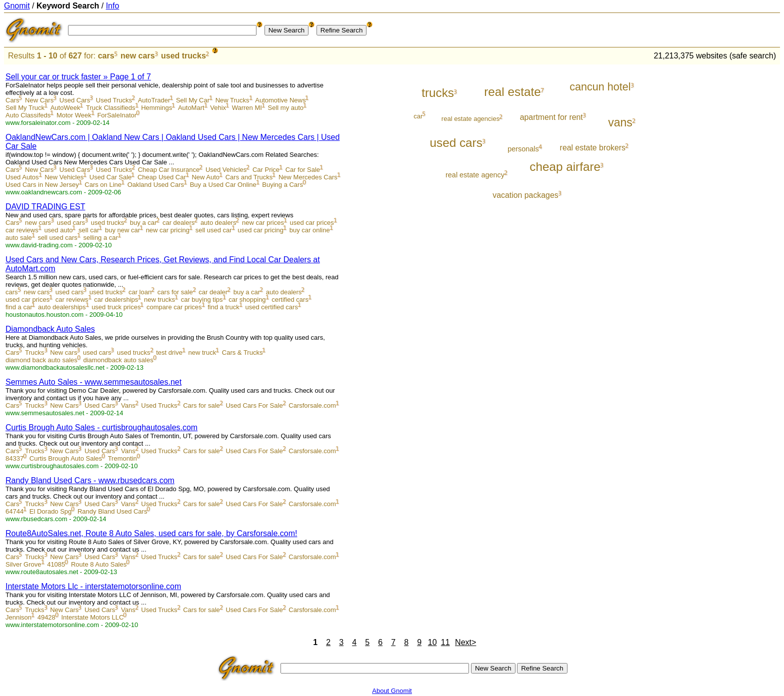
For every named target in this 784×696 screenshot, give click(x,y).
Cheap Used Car (162, 177)
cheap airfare (565, 167)
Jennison (18, 617)
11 (445, 642)
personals (523, 149)
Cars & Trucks (242, 352)
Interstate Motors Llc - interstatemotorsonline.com (93, 586)
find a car (19, 307)
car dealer (213, 292)
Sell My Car (193, 100)
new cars (137, 56)
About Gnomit (392, 691)
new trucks (159, 300)
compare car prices (174, 307)
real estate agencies (470, 119)
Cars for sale (201, 405)
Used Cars (75, 100)
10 (432, 642)
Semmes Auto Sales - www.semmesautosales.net (93, 382)
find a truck (223, 307)
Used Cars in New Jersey (42, 185)
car (418, 116)
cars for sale (175, 292)
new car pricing (168, 230)
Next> (465, 642)
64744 (14, 511)
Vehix (218, 108)
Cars (12, 100)
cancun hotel (600, 87)
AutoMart (191, 108)
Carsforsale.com (312, 405)
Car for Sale (303, 170)
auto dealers (218, 223)
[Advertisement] (738, 216)
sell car (89, 230)
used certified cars (271, 307)
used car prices (312, 223)
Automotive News (280, 100)
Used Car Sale (111, 177)
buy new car (122, 230)
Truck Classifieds (110, 108)
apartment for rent (551, 117)
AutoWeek (65, 108)
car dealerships (116, 300)
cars (106, 56)
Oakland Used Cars (156, 185)
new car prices (263, 223)
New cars (63, 352)
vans (620, 122)
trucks (438, 93)
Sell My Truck (25, 108)
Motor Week (74, 115)
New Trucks (232, 100)
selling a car (101, 238)
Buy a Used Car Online (223, 185)
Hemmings (156, 108)
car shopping (247, 300)
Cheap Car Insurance (169, 170)
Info (113, 6)
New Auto (205, 177)
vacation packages (525, 195)
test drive (169, 352)
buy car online (310, 230)
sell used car (214, 230)
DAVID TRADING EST (45, 207)
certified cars (290, 300)
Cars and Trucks (249, 177)
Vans (128, 405)
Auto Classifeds (28, 115)
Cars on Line (103, 185)
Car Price (266, 170)
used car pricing (260, 230)
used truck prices (116, 307)
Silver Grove (23, 564)
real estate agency (475, 175)
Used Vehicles (226, 170)
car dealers (178, 223)
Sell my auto (286, 108)
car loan (140, 292)
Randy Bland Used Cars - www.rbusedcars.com (90, 480)
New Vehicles (64, 177)
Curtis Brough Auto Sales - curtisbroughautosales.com (101, 427)
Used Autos (22, 177)
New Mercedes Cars (308, 177)
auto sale (19, 238)
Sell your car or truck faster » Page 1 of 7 (78, 77)
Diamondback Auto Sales (50, 329)
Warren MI (247, 108)
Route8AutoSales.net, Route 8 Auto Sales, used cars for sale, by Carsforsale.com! (151, 533)
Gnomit (17, 6)
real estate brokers (593, 148)
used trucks (183, 56)
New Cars (39, 100)
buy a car (143, 223)
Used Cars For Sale (254, 405)
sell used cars (57, 238)
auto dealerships (62, 307)
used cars (71, 223)
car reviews (22, 230)
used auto (58, 230)
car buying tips (202, 300)
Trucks (35, 352)
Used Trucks (114, 100)
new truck (202, 352)
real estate (512, 92)
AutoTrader (154, 100)
